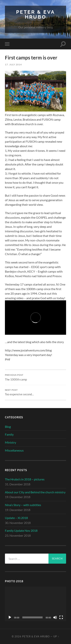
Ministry (11, 442)
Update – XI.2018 (16, 518)
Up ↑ (56, 636)
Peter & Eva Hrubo (35, 14)
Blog (8, 427)
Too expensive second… (35, 392)
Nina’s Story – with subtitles (23, 505)
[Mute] (55, 617)
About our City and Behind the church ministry (35, 492)
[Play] (10, 617)
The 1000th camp (35, 377)
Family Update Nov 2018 (21, 530)
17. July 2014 (13, 64)
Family (9, 434)
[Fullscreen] (61, 617)
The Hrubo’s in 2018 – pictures (25, 479)
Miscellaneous (14, 450)
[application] (35, 604)
